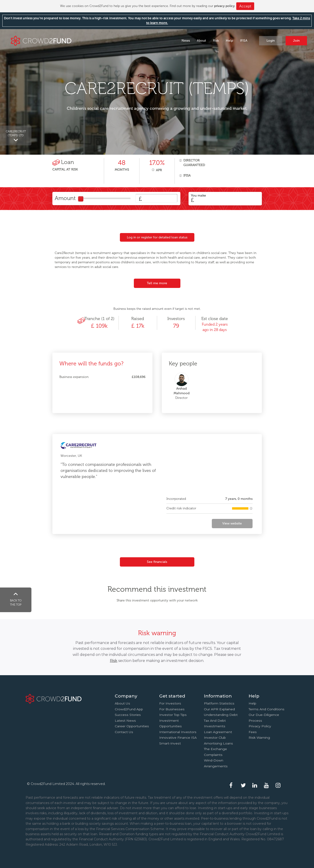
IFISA (244, 41)
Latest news (125, 721)
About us (122, 703)
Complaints (213, 755)
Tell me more (157, 283)
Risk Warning (259, 738)
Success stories (128, 715)
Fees (253, 732)
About (201, 41)
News (186, 41)
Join (296, 41)
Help (229, 41)
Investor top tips (173, 715)
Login (271, 41)
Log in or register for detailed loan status (157, 237)
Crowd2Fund (41, 40)
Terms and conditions (267, 709)
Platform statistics (219, 703)
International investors (178, 732)
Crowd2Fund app (129, 709)
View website (232, 523)
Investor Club (215, 738)
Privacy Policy (260, 726)
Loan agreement (218, 732)
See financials (157, 562)
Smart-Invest (170, 743)
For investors (170, 703)
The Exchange (215, 749)
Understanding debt (221, 715)
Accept (245, 6)
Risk (216, 41)
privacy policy (224, 6)
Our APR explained (219, 709)
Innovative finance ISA (178, 738)
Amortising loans (218, 743)
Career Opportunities (132, 726)
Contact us (124, 732)
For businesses (172, 709)
